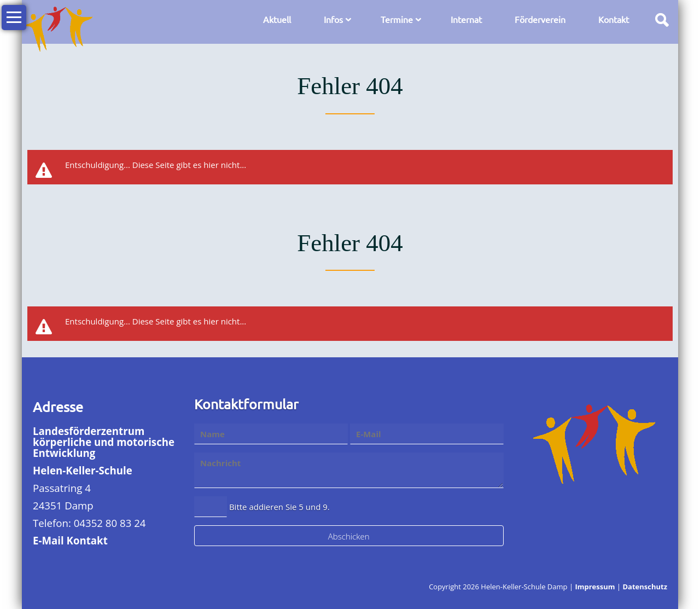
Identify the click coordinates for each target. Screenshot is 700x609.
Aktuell (277, 19)
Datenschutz (645, 587)
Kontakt (614, 19)
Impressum (595, 587)
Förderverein (540, 19)
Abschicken (349, 536)
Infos (333, 19)
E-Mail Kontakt (70, 540)
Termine (397, 19)
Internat (466, 19)
